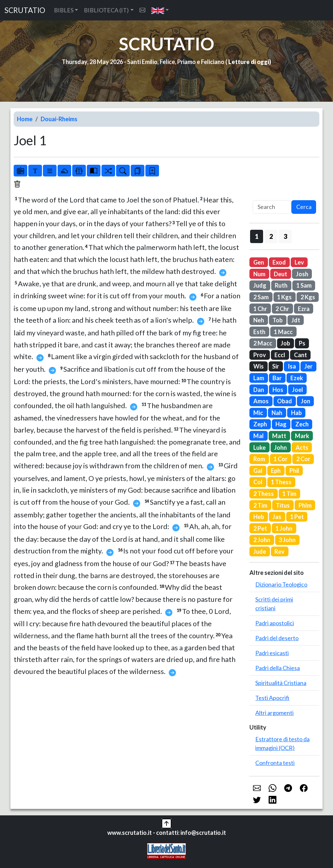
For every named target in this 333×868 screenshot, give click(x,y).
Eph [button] (276, 471)
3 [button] (285, 236)
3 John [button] (287, 540)
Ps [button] (302, 343)
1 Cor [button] (280, 459)
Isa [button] (292, 366)
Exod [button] (279, 262)
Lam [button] (259, 378)
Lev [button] (299, 262)
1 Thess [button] (281, 482)
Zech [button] (302, 424)
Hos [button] (278, 390)
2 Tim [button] (260, 505)
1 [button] (257, 236)
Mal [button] (259, 436)
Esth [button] (259, 332)
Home (25, 119)
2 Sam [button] (261, 297)
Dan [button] (259, 390)
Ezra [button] (304, 309)
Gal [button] (258, 471)
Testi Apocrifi (272, 698)
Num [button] (259, 274)
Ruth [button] (281, 285)
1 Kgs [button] (284, 297)
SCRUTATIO (25, 10)
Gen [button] (259, 262)
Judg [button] (260, 285)
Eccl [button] (280, 355)
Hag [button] (281, 424)
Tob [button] (278, 320)
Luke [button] (260, 447)
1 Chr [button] (260, 309)
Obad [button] (285, 401)
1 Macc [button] (283, 332)
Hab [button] (296, 413)
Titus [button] (283, 505)
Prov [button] (260, 355)
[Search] (272, 207)
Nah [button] (277, 413)
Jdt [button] (296, 320)
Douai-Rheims (59, 119)
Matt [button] (279, 436)
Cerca (304, 207)
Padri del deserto (277, 638)
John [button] (280, 447)
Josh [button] (302, 274)
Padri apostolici (275, 623)
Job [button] (285, 343)
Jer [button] (308, 366)
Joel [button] (298, 390)
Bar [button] (277, 378)
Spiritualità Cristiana (281, 683)
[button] (160, 10)
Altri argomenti (274, 713)
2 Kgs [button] (308, 297)
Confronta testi (275, 763)
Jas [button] (277, 517)
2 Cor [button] (303, 459)
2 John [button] (262, 540)
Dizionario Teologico (281, 584)
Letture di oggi (249, 62)
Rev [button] (280, 551)
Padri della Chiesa (278, 668)
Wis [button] (259, 366)
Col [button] (258, 482)
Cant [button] (300, 355)
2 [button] (271, 236)
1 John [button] (284, 528)
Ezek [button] (297, 378)
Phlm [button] (305, 505)
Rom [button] (259, 459)
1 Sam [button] (304, 285)
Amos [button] (261, 401)
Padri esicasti (272, 653)
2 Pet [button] (260, 528)
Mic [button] (258, 413)
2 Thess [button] (264, 494)
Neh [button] (259, 320)
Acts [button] (302, 447)
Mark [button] (302, 436)
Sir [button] (276, 366)
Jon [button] (306, 401)
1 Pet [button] (297, 517)
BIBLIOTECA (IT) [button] (106, 10)
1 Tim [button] (289, 494)
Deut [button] (280, 274)
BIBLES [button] (64, 10)
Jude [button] (260, 551)
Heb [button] (259, 517)
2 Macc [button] (263, 343)
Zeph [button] (260, 424)
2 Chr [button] (282, 309)
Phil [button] (294, 471)
